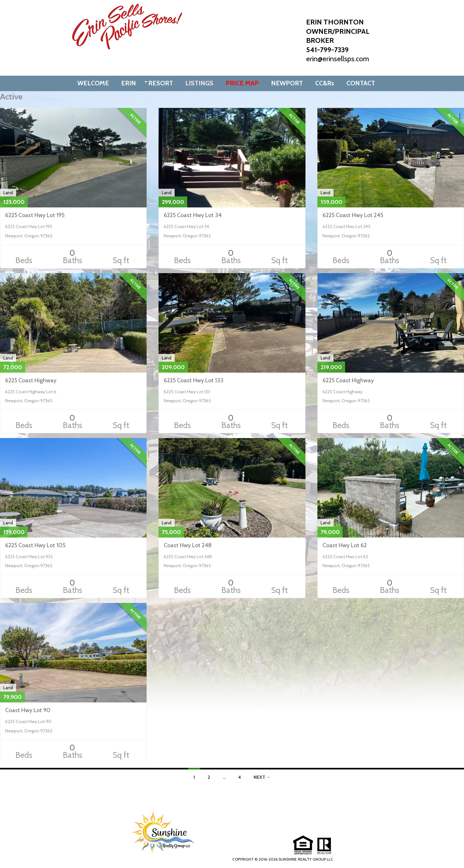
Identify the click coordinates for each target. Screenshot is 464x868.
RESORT (161, 83)
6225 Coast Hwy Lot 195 (35, 215)
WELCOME (93, 83)
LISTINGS (199, 83)
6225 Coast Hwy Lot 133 (193, 380)
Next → (262, 777)
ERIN (129, 83)
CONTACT (361, 83)
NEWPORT (287, 83)
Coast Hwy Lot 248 (188, 545)
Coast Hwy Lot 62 (345, 545)
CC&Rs (325, 83)
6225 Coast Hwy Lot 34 (193, 215)
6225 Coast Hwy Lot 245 (353, 215)
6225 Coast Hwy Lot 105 (35, 545)
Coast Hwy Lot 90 (28, 710)
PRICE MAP (242, 83)
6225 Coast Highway (31, 380)
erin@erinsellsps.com (338, 59)
